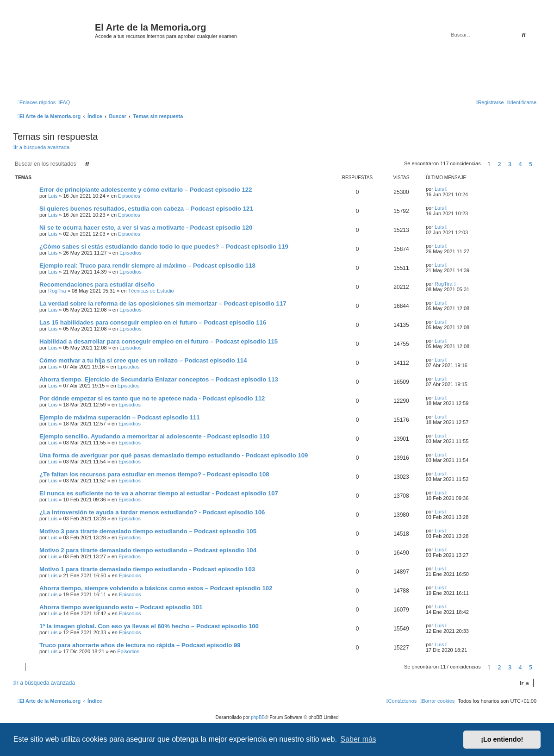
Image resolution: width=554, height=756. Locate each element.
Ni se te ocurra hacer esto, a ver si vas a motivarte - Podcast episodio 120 (146, 228)
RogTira (57, 291)
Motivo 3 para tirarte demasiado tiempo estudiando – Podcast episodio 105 (148, 531)
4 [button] (520, 164)
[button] (539, 164)
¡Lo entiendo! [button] (502, 739)
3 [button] (510, 164)
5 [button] (531, 164)
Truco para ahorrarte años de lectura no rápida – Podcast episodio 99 (140, 645)
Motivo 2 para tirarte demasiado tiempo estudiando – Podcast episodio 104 (148, 550)
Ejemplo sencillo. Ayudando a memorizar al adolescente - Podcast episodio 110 (154, 436)
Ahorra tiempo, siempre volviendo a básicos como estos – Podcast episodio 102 (156, 588)
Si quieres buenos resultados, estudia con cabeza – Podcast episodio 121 (146, 209)
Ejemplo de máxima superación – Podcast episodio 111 (120, 417)
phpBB (258, 717)
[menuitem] (64, 102)
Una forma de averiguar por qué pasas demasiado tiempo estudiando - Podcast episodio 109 (174, 455)
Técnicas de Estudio (151, 291)
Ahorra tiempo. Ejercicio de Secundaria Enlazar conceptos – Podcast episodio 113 (159, 379)
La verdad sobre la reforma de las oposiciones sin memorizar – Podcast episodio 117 (163, 303)
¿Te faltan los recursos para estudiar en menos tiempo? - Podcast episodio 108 (154, 474)
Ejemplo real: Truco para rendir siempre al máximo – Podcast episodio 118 (147, 266)
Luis (53, 196)
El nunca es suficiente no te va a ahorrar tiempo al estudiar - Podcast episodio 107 (159, 493)
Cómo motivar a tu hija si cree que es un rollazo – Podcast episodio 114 (143, 360)
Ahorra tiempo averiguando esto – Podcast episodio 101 (121, 607)
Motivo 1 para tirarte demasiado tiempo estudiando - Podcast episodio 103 (147, 569)
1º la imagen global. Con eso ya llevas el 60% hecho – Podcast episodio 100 (149, 626)
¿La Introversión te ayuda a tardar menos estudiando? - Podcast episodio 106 (152, 512)
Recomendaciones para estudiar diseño (97, 284)
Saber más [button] (358, 739)
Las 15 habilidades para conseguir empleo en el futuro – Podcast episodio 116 (153, 322)
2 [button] (499, 164)
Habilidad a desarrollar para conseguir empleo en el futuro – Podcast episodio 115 (159, 341)
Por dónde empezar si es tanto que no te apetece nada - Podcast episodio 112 (152, 398)
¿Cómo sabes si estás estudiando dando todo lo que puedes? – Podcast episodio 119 (164, 247)
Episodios (129, 196)
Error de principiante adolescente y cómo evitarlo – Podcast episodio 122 (146, 190)
